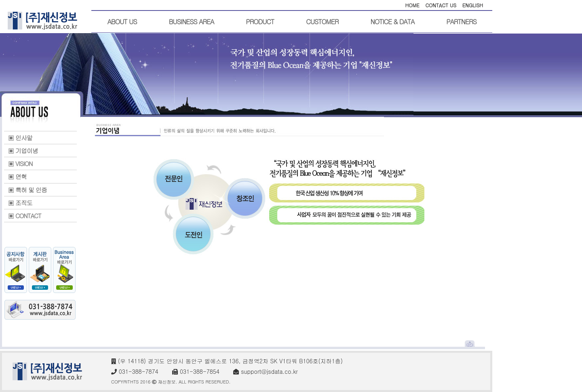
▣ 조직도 (20, 203)
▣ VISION (20, 163)
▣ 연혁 (17, 176)
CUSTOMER (322, 22)
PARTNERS (461, 22)
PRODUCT (260, 22)
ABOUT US (122, 22)
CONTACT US (441, 5)
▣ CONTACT (25, 216)
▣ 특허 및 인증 (27, 190)
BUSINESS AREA (192, 22)
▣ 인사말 (20, 138)
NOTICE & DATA (392, 22)
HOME (412, 5)
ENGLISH (473, 5)
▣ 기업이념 (23, 151)
